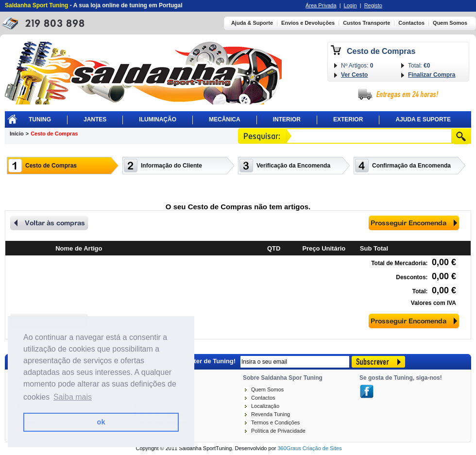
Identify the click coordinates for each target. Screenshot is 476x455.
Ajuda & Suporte (252, 23)
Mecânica (225, 119)
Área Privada (321, 5)
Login (350, 5)
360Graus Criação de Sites (309, 448)
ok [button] (101, 422)
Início (17, 134)
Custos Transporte (366, 23)
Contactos (411, 23)
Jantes (95, 119)
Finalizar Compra (432, 75)
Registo (373, 5)
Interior (287, 119)
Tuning (40, 119)
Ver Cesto (354, 75)
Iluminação (158, 119)
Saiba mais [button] (73, 397)
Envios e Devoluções (308, 23)
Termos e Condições (275, 422)
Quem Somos (450, 23)
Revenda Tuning (271, 414)
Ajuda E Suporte (423, 119)
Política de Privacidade (278, 431)
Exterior (348, 119)
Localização (265, 406)
